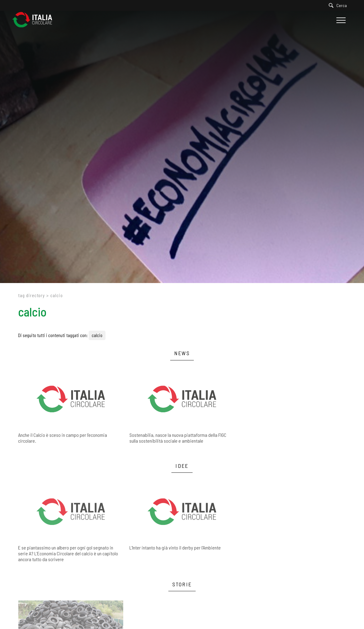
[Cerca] (339, 5)
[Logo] (35, 20)
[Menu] (340, 20)
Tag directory (31, 295)
